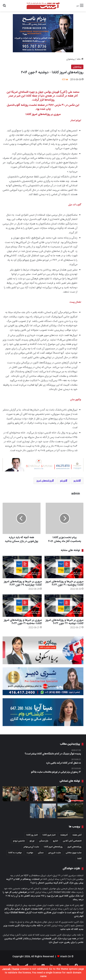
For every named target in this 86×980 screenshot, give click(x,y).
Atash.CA (65, 957)
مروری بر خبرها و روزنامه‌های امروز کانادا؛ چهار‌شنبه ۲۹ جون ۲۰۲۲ (23, 583)
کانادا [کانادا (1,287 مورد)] (79, 859)
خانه (80, 59)
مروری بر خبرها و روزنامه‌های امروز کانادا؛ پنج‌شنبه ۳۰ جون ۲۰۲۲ (64, 583)
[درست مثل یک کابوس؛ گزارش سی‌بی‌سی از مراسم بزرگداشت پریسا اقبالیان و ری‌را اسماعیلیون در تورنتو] (43, 794)
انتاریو (76, 481)
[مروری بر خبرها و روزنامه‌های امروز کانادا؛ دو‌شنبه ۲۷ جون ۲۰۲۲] (64, 606)
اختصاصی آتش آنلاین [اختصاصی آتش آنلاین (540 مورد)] (72, 841)
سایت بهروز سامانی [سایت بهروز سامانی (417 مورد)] (74, 853)
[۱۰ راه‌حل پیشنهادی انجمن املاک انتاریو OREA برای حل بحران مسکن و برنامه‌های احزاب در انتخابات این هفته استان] (43, 811)
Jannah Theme (11, 969)
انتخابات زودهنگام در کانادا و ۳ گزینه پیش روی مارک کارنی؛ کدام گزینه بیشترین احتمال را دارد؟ (45, 881)
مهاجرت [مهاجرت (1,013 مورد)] (30, 853)
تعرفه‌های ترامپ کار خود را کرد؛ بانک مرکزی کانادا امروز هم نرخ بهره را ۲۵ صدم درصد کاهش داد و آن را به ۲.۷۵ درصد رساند (43, 896)
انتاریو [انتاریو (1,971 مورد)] (55, 841)
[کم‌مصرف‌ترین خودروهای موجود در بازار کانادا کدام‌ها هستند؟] (70, 811)
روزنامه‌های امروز (44, 481)
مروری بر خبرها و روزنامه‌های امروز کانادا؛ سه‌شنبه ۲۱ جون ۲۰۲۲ (23, 622)
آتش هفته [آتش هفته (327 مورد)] (77, 835)
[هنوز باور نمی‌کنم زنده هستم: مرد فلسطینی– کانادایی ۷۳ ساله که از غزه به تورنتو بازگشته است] (16, 794)
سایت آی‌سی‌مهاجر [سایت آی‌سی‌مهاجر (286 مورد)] (31, 847)
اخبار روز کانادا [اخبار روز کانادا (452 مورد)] (32, 835)
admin (76, 494)
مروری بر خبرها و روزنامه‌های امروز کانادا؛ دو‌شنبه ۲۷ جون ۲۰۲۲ (64, 622)
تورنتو (63, 481)
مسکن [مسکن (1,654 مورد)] (41, 853)
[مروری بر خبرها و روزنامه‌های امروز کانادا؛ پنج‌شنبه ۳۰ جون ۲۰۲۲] (64, 567)
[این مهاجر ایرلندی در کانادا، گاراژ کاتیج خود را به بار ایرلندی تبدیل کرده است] (70, 794)
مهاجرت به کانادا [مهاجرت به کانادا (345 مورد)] (15, 853)
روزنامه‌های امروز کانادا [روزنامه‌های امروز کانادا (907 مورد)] (53, 847)
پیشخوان (71, 59)
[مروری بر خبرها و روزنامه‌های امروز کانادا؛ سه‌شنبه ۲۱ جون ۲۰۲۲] (22, 606)
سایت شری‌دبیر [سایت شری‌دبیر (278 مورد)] (55, 853)
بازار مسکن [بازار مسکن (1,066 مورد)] (44, 841)
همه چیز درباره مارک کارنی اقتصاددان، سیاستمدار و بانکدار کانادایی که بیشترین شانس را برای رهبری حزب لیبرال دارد (44, 940)
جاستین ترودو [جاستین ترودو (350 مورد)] (19, 841)
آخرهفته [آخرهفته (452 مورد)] (64, 835)
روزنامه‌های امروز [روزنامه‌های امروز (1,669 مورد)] (74, 847)
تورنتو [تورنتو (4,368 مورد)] (32, 841)
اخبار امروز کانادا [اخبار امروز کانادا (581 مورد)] (49, 835)
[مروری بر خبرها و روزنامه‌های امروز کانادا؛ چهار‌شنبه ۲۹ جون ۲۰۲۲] (22, 567)
